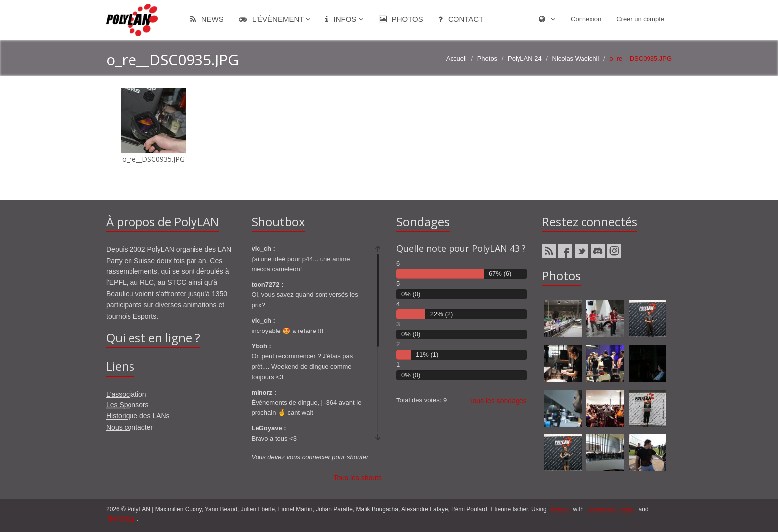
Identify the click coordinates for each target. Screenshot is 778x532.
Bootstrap (121, 519)
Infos (344, 19)
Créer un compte (640, 19)
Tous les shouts (358, 478)
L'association (126, 394)
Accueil (456, 58)
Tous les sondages (498, 401)
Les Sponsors (128, 405)
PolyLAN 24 (525, 58)
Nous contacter (130, 427)
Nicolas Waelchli (576, 58)
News (207, 19)
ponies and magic (611, 509)
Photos (401, 19)
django (560, 509)
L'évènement (275, 19)
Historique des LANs (138, 416)
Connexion (586, 19)
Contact (461, 19)
